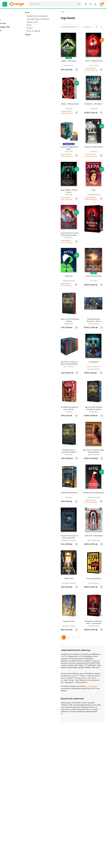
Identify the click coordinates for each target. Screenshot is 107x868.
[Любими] (91, 4)
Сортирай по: (52, 27)
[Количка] (102, 4)
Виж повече (41, 718)
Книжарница (15, 12)
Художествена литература (33, 12)
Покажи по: (88, 27)
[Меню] (5, 4)
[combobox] (51, 4)
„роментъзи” (92, 686)
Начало (5, 12)
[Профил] (95, 4)
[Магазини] (86, 4)
